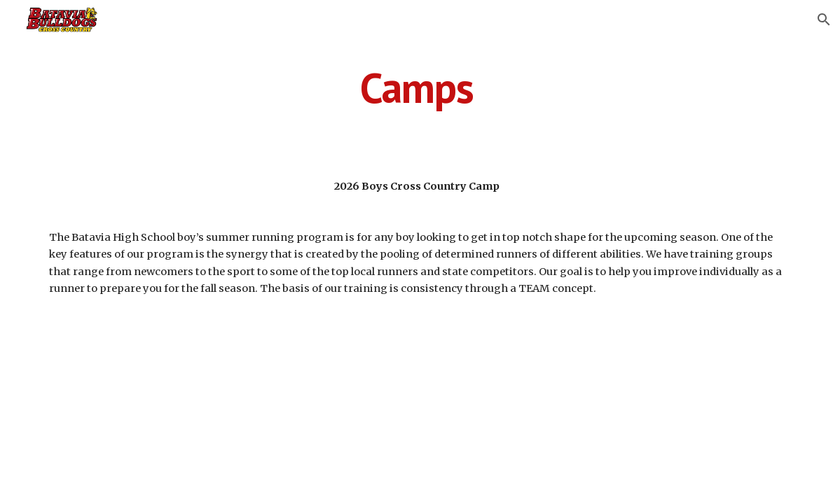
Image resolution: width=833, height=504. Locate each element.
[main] (417, 87)
